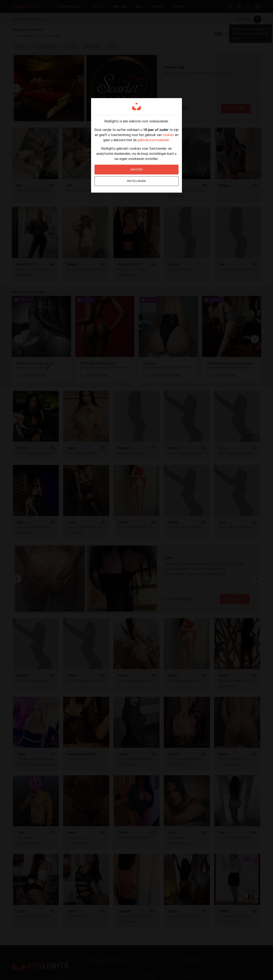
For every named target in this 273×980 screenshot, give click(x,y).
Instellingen (136, 181)
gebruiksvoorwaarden (153, 140)
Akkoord (136, 169)
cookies (168, 135)
